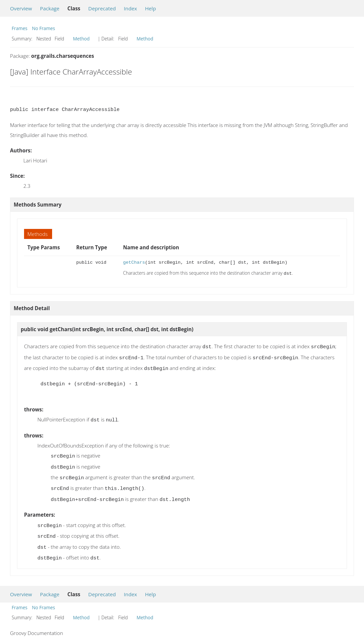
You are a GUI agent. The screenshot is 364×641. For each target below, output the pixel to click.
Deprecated (102, 8)
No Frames (44, 28)
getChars (134, 263)
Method (81, 39)
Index (130, 8)
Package (50, 8)
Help (150, 8)
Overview (21, 8)
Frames (20, 28)
